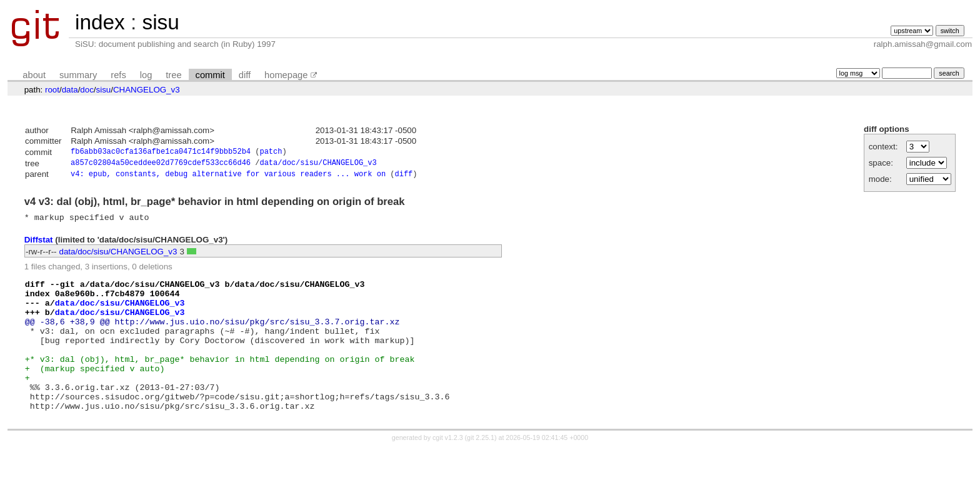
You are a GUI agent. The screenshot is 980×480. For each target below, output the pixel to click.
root (52, 90)
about (34, 75)
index (100, 22)
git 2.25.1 (481, 469)
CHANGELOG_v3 (147, 90)
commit (210, 75)
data (70, 90)
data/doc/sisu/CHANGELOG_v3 (318, 165)
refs (118, 75)
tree (173, 75)
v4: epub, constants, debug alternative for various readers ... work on (228, 177)
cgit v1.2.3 (448, 469)
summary (78, 75)
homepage (286, 75)
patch (271, 153)
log (146, 75)
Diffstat (39, 245)
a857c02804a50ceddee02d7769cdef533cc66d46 (161, 165)
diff (245, 75)
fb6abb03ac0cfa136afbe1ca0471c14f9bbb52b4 (161, 153)
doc (87, 90)
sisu (160, 22)
